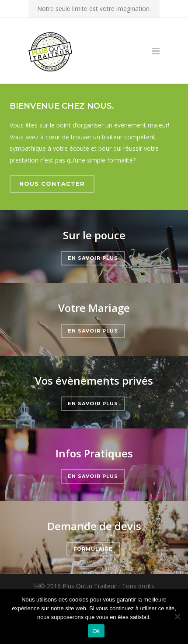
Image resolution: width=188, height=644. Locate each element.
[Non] (177, 616)
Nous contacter (52, 184)
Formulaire (93, 549)
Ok (96, 631)
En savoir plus (93, 258)
